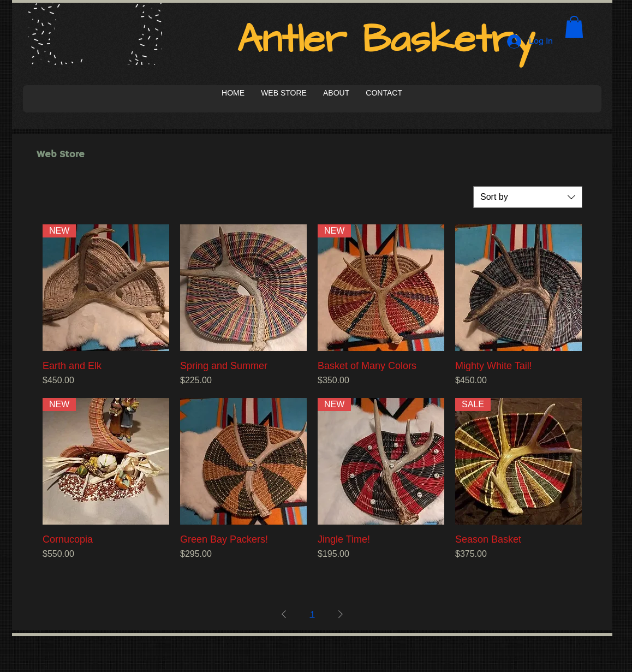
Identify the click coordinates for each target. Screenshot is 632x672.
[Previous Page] (284, 614)
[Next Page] (341, 614)
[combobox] (528, 197)
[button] (574, 27)
